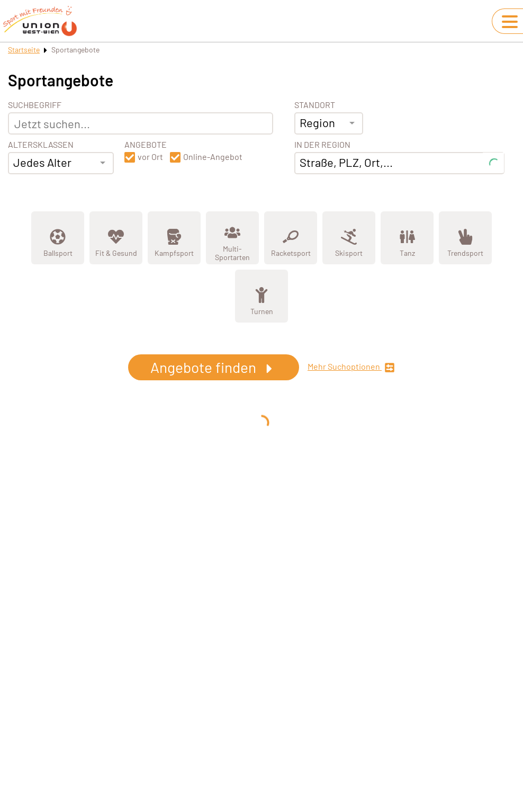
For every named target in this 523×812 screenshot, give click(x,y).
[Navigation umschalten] (510, 22)
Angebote (146, 145)
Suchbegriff (35, 105)
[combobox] (61, 163)
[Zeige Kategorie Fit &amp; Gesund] (116, 238)
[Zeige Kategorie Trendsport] (465, 238)
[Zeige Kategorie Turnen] (261, 296)
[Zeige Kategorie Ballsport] (58, 238)
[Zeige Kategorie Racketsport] (291, 238)
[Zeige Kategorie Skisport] (349, 238)
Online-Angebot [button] (213, 157)
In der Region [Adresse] (322, 145)
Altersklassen (41, 145)
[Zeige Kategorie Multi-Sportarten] (232, 238)
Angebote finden (214, 367)
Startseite (24, 50)
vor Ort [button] (150, 157)
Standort (315, 105)
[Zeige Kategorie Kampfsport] (174, 238)
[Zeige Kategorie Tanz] (407, 238)
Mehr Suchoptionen (351, 367)
